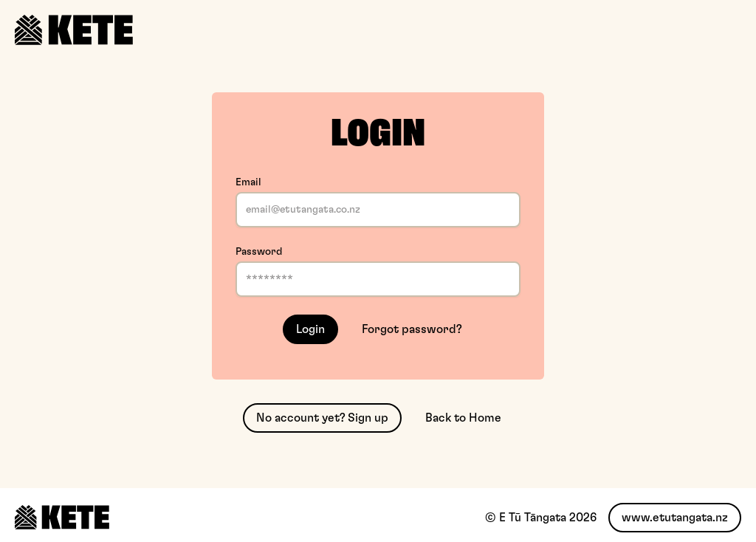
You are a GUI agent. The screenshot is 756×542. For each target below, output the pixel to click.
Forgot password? (412, 329)
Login (310, 329)
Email (248, 182)
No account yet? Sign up (322, 418)
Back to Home (463, 418)
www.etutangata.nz (675, 518)
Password (259, 252)
